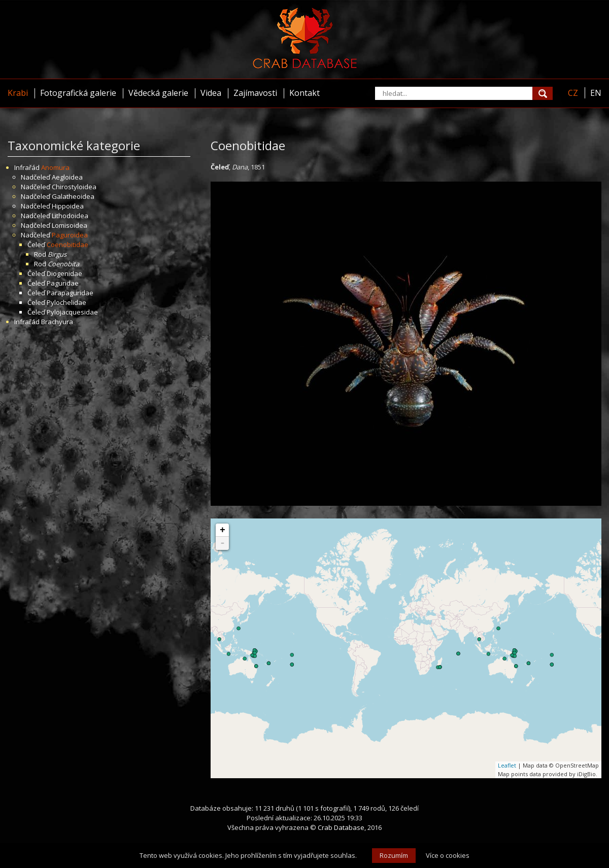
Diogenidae (64, 273)
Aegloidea (67, 177)
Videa (211, 93)
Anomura (55, 167)
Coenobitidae (67, 245)
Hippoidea (68, 206)
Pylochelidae (66, 302)
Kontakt (304, 93)
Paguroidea (70, 235)
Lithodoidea (70, 216)
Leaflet (507, 765)
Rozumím (394, 855)
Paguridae (63, 283)
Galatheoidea (73, 196)
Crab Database (341, 827)
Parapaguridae (70, 293)
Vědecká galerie (158, 93)
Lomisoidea (70, 225)
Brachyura (57, 322)
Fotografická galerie (78, 93)
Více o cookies (448, 855)
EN (596, 93)
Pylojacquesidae (72, 312)
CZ (573, 93)
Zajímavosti (255, 93)
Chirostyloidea (74, 187)
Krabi (18, 93)
